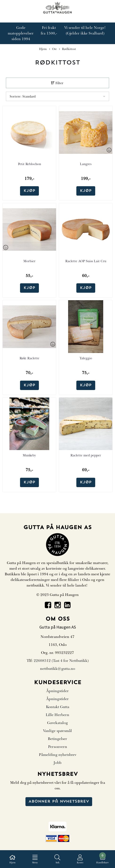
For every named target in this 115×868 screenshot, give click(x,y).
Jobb (57, 763)
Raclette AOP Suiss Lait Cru (86, 261)
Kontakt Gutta (58, 707)
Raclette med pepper (86, 455)
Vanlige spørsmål (57, 731)
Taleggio (86, 358)
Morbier (29, 261)
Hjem (43, 49)
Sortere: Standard (23, 97)
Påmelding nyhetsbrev (58, 755)
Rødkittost (67, 49)
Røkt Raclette (29, 358)
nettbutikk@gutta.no (58, 669)
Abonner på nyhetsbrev (59, 802)
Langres (86, 164)
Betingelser (57, 739)
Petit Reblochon (29, 164)
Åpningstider (57, 691)
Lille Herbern (57, 715)
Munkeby (29, 455)
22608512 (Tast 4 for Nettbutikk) (61, 661)
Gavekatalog (57, 723)
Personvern (58, 747)
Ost (53, 49)
